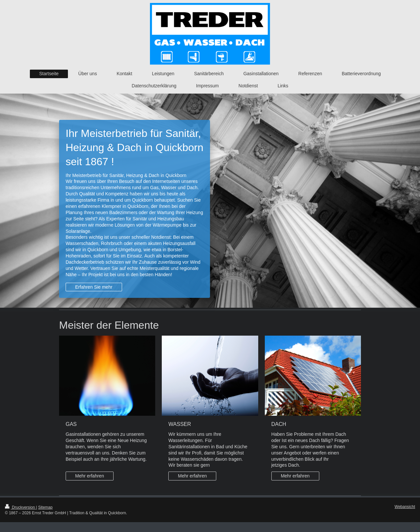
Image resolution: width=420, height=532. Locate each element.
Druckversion (21, 507)
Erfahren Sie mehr (94, 287)
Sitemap (45, 507)
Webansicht (405, 507)
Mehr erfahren (90, 476)
